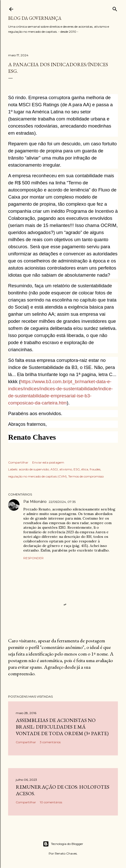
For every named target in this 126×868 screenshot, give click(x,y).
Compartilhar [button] (18, 462)
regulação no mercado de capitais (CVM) (37, 476)
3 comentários (50, 742)
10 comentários (51, 802)
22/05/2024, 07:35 (62, 502)
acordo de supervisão (34, 469)
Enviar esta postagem (48, 462)
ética (85, 469)
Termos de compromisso (86, 476)
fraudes (95, 469)
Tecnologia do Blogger (63, 844)
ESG (77, 469)
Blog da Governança (35, 18)
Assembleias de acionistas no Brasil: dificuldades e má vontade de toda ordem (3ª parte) (62, 727)
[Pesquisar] (115, 8)
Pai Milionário (35, 502)
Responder (33, 558)
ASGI (54, 469)
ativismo (66, 469)
